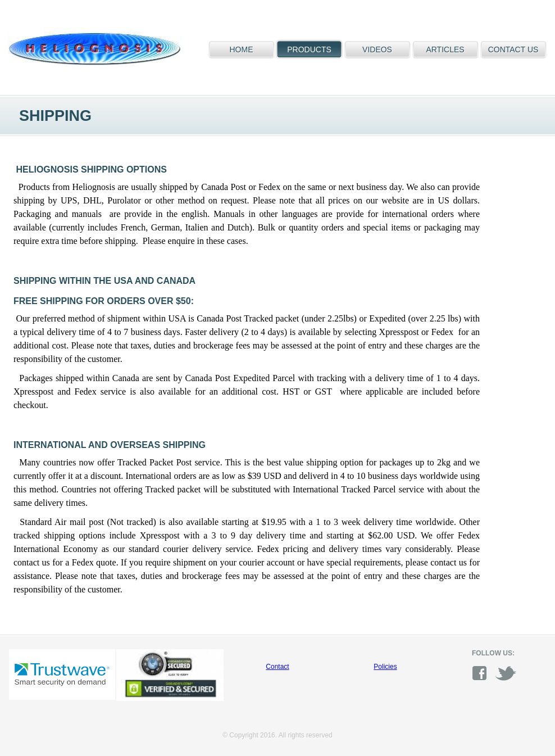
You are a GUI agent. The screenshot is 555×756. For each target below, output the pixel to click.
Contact (277, 667)
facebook (483, 673)
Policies (385, 667)
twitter (506, 673)
